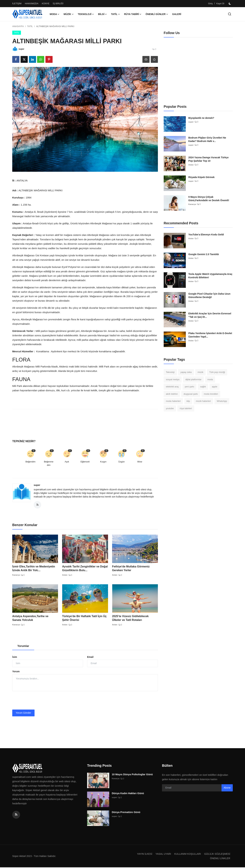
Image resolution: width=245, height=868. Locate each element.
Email (90, 658)
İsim (15, 658)
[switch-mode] (230, 4)
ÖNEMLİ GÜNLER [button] (157, 14)
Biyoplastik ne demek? (201, 118)
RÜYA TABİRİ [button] (133, 14)
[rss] (16, 815)
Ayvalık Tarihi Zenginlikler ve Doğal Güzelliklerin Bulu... (85, 569)
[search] (230, 14)
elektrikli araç (172, 387)
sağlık (203, 387)
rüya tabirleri (186, 408)
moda (210, 379)
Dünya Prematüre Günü (126, 813)
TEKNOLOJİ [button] (86, 14)
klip (188, 401)
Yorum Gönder (23, 713)
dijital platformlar (193, 379)
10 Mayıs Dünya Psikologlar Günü (132, 775)
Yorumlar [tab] (23, 647)
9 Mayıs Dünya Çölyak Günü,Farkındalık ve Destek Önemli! (209, 199)
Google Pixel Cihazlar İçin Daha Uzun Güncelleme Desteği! (209, 295)
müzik (200, 372)
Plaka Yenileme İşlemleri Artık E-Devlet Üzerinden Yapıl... (210, 335)
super (37, 485)
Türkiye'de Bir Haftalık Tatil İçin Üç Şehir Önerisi (84, 619)
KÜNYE (46, 3)
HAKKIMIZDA (32, 3)
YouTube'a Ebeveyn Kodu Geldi (206, 235)
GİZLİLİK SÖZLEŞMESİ (217, 854)
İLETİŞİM (17, 3)
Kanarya (16, 576)
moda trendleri (211, 394)
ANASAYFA (18, 26)
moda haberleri (173, 401)
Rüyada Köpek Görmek (201, 177)
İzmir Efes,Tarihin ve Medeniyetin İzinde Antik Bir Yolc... (34, 569)
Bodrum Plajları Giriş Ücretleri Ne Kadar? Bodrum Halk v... (207, 139)
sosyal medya (173, 379)
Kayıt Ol (220, 3)
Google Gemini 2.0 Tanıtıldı (204, 254)
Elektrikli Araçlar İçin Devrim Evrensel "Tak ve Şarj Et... (210, 315)
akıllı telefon (172, 394)
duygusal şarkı (191, 394)
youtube (170, 408)
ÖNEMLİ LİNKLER (220, 859)
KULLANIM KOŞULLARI (186, 854)
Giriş (210, 3)
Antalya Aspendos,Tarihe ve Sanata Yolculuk (30, 619)
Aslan (65, 576)
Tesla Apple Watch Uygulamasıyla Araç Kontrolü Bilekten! (210, 276)
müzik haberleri (203, 401)
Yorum (16, 672)
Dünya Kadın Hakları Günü (128, 794)
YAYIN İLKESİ (141, 854)
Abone (227, 788)
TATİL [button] (116, 14)
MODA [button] (55, 14)
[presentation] (38, 701)
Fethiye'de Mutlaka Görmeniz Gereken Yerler (131, 569)
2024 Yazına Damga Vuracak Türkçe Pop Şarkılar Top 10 (209, 159)
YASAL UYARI (161, 854)
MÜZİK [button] (69, 14)
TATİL (30, 26)
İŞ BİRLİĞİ (58, 3)
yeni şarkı (190, 387)
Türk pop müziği (217, 372)
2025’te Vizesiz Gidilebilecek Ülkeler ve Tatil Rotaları (130, 619)
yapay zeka (186, 372)
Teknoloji (170, 372)
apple (215, 387)
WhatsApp (222, 401)
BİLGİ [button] (102, 14)
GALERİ (177, 14)
